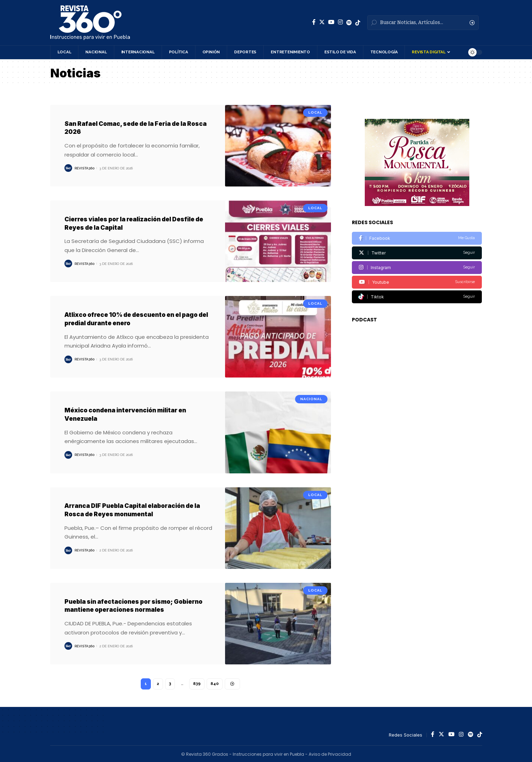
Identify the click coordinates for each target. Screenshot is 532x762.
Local (315, 112)
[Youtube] (417, 268)
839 (197, 683)
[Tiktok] (417, 283)
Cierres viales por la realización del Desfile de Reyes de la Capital (135, 223)
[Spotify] (349, 23)
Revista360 (84, 168)
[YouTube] (331, 22)
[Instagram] (340, 22)
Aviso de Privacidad (330, 753)
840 (215, 683)
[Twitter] (322, 22)
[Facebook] (314, 22)
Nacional (311, 398)
